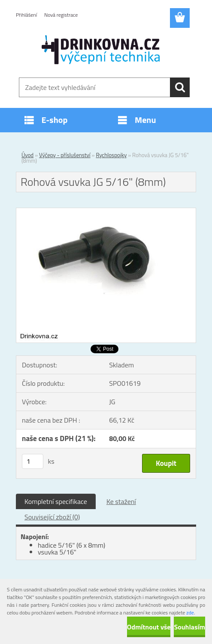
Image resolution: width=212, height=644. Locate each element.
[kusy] (33, 461)
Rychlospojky (111, 155)
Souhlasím (189, 627)
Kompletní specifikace (56, 501)
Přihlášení (26, 15)
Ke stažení (121, 501)
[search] (180, 87)
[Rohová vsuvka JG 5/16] (106, 212)
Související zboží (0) (52, 517)
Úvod (27, 155)
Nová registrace (61, 15)
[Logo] (101, 50)
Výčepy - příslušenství (65, 155)
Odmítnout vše (149, 627)
